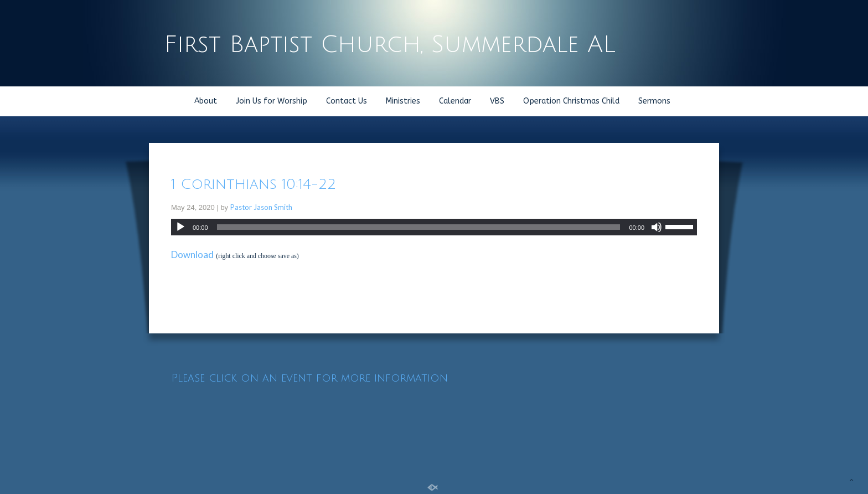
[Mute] (657, 227)
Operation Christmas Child (571, 101)
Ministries (403, 101)
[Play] (180, 227)
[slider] (419, 227)
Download (192, 254)
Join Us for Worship (272, 101)
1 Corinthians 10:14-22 (254, 184)
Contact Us (347, 101)
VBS (497, 101)
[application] (434, 227)
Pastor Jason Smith (261, 207)
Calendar (455, 101)
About (206, 101)
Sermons (654, 101)
